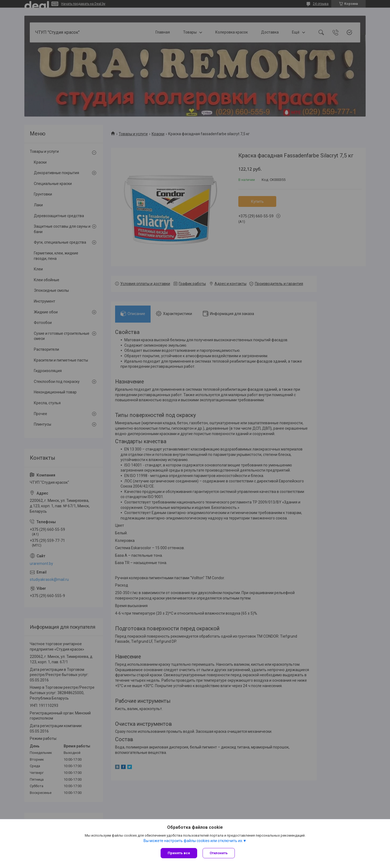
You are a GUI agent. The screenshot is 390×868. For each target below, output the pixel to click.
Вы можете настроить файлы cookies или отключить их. (193, 841)
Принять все (179, 853)
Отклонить (219, 853)
